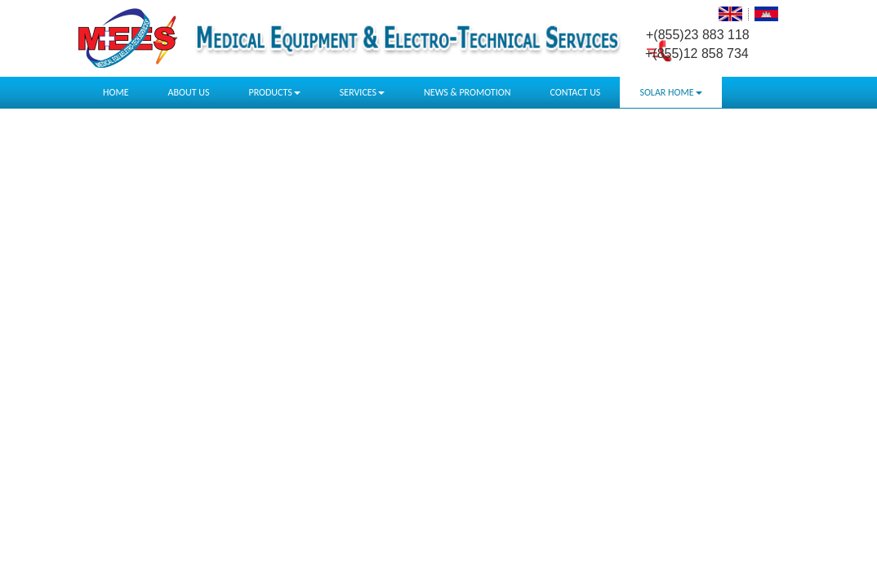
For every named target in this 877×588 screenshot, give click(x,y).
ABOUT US (189, 92)
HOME (116, 92)
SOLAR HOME (670, 92)
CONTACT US (575, 92)
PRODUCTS (274, 92)
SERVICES (362, 92)
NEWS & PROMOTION (467, 92)
